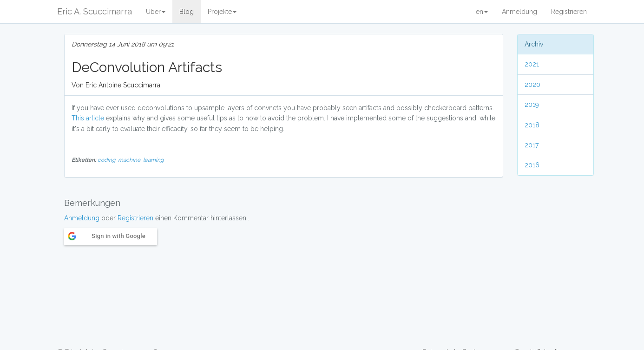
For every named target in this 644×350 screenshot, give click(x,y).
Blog (187, 12)
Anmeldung (519, 12)
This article (88, 118)
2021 (532, 64)
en (482, 12)
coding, (108, 160)
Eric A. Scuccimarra (95, 11)
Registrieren (569, 12)
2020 (532, 85)
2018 (532, 125)
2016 (532, 165)
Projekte (222, 12)
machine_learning (141, 160)
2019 (532, 105)
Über (156, 12)
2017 (532, 145)
